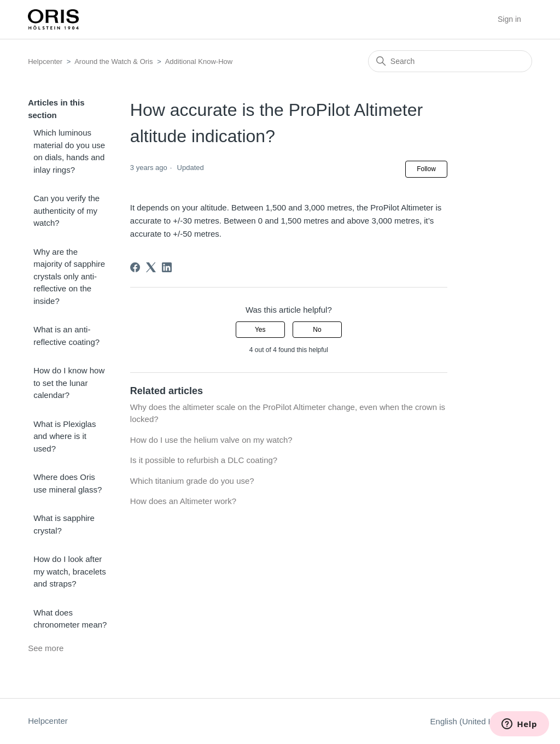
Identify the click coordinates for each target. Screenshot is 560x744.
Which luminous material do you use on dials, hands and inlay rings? (69, 151)
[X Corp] (151, 267)
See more (46, 648)
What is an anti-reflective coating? (66, 336)
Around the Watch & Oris (113, 61)
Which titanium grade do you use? (192, 481)
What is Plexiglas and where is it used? (65, 436)
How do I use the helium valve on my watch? (211, 440)
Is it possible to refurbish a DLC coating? (204, 460)
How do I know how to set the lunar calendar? (69, 383)
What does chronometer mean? (70, 619)
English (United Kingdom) (481, 721)
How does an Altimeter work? (183, 501)
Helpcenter (45, 61)
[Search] (450, 61)
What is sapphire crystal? (64, 524)
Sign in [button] (509, 19)
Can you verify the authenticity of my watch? (66, 210)
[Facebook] (135, 267)
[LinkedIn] (167, 267)
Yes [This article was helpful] (260, 330)
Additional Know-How (199, 61)
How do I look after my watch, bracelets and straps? (70, 571)
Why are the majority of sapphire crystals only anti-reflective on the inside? (69, 276)
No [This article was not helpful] (317, 330)
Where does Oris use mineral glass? (68, 483)
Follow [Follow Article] (426, 169)
